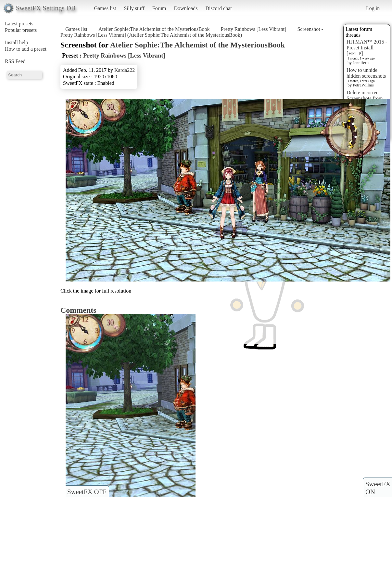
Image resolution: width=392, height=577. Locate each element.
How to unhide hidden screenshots (366, 73)
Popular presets (21, 30)
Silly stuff (134, 8)
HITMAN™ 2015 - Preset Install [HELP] (367, 48)
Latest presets (19, 24)
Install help (17, 42)
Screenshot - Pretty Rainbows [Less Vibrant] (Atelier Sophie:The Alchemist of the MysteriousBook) (192, 32)
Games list (105, 8)
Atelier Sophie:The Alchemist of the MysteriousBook (154, 29)
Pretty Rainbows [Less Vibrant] (254, 29)
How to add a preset (26, 49)
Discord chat (218, 8)
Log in (373, 8)
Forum (159, 8)
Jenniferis (361, 63)
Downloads (186, 8)
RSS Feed (15, 61)
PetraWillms (363, 85)
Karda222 (125, 70)
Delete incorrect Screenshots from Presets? (365, 98)
